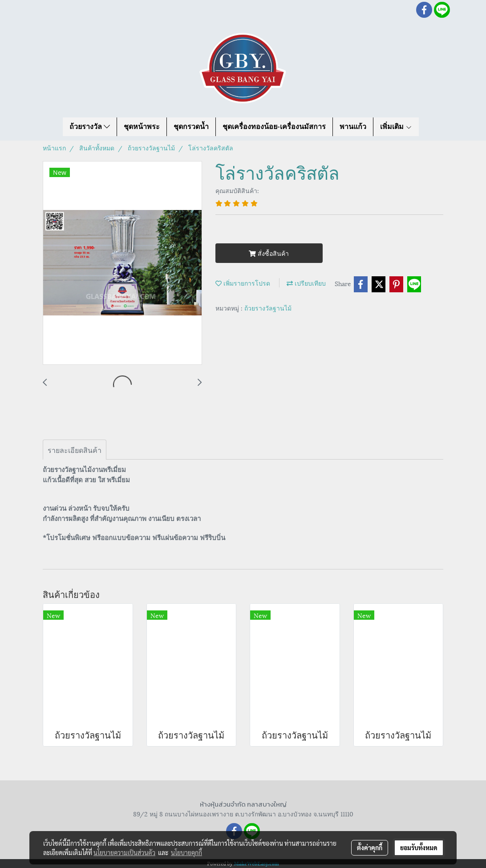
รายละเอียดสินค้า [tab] (75, 450)
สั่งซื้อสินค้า (269, 253)
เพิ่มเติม (396, 127)
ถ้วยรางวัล (90, 127)
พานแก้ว (353, 127)
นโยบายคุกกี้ (186, 852)
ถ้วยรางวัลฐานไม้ (268, 308)
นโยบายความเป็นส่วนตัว (124, 852)
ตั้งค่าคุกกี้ (370, 848)
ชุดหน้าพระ (142, 127)
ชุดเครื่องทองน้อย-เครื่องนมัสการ (274, 127)
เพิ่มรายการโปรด (243, 283)
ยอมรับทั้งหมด (419, 848)
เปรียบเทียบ (306, 283)
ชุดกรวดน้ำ (191, 127)
